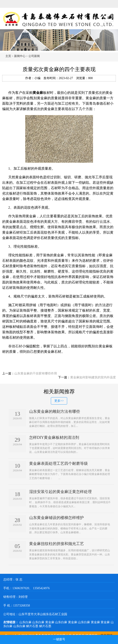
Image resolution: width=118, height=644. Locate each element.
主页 (8, 56)
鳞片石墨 (33, 626)
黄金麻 (50, 622)
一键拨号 (59, 639)
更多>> (59, 401)
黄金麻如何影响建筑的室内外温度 (93, 377)
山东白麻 (26, 622)
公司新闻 (34, 56)
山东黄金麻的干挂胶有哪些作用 (36, 373)
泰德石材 (15, 346)
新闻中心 (20, 56)
